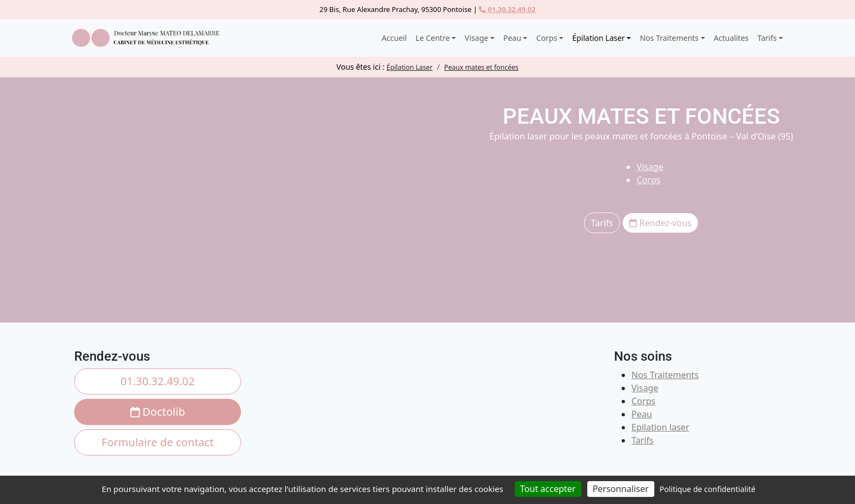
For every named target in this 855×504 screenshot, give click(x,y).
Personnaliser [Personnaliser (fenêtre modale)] (621, 489)
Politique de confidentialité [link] (708, 489)
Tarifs (602, 223)
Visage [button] (476, 38)
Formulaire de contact (158, 442)
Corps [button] (546, 38)
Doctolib (158, 412)
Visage (650, 167)
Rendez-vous (660, 223)
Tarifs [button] (767, 38)
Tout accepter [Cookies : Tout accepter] (548, 489)
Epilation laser (660, 427)
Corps (648, 180)
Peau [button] (512, 38)
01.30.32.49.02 (507, 9)
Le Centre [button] (433, 38)
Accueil (394, 38)
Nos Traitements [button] (669, 38)
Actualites (731, 38)
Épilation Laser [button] (598, 38)
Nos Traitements (665, 375)
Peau (642, 414)
